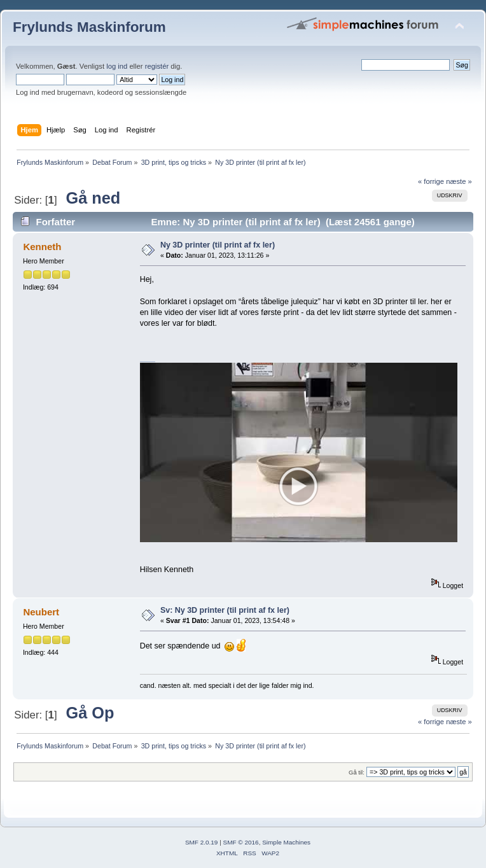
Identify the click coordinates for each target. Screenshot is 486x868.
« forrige (431, 181)
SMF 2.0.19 (202, 842)
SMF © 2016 (241, 842)
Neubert (41, 612)
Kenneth (42, 247)
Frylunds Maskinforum (89, 27)
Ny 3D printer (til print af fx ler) (218, 245)
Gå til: (357, 772)
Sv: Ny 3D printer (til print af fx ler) (225, 610)
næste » (459, 181)
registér (157, 66)
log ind (117, 66)
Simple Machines (286, 842)
